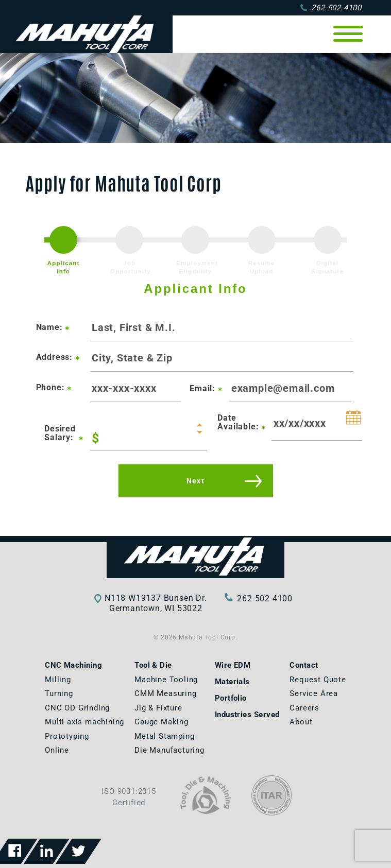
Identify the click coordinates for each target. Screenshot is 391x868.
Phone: (54, 387)
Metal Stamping (164, 736)
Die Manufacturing (169, 750)
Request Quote (318, 680)
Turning (59, 693)
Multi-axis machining (84, 722)
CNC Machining (73, 665)
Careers (304, 708)
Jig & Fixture (158, 708)
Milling (58, 680)
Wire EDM (233, 665)
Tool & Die (153, 665)
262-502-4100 (331, 8)
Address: (58, 357)
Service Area (314, 693)
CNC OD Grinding (77, 708)
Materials (232, 682)
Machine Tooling (166, 680)
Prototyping (67, 736)
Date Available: (242, 422)
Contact (304, 665)
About (301, 722)
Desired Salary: (63, 433)
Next (196, 481)
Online (57, 750)
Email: (206, 388)
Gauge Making (161, 722)
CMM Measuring (165, 693)
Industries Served (247, 715)
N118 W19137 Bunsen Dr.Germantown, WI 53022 (156, 603)
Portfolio (231, 698)
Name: (53, 327)
